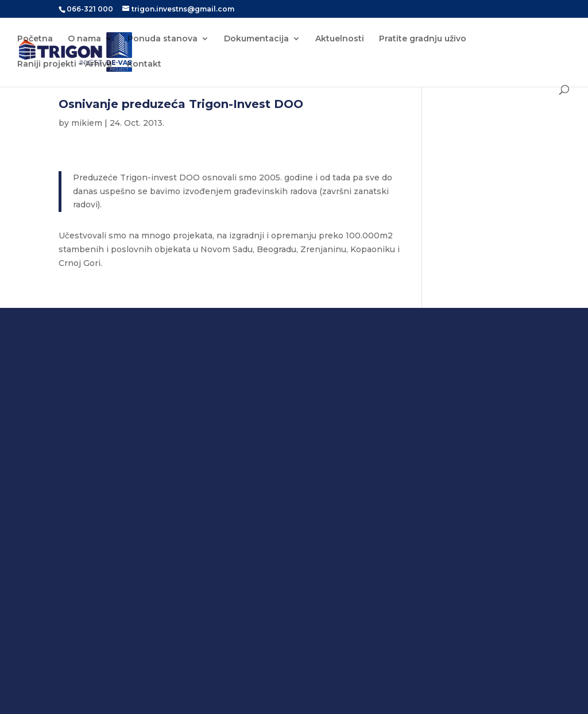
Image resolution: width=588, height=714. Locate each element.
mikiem (87, 123)
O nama (84, 39)
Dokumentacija (256, 39)
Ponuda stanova (163, 39)
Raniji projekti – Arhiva (65, 64)
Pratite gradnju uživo (423, 39)
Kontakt (144, 64)
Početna (35, 39)
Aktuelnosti (340, 39)
